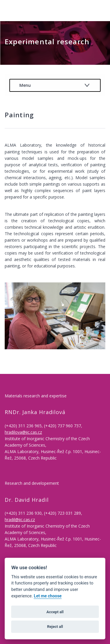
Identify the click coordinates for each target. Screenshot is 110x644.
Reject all (55, 627)
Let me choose (48, 596)
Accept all (55, 612)
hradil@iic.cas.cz (20, 520)
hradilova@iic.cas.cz (23, 432)
